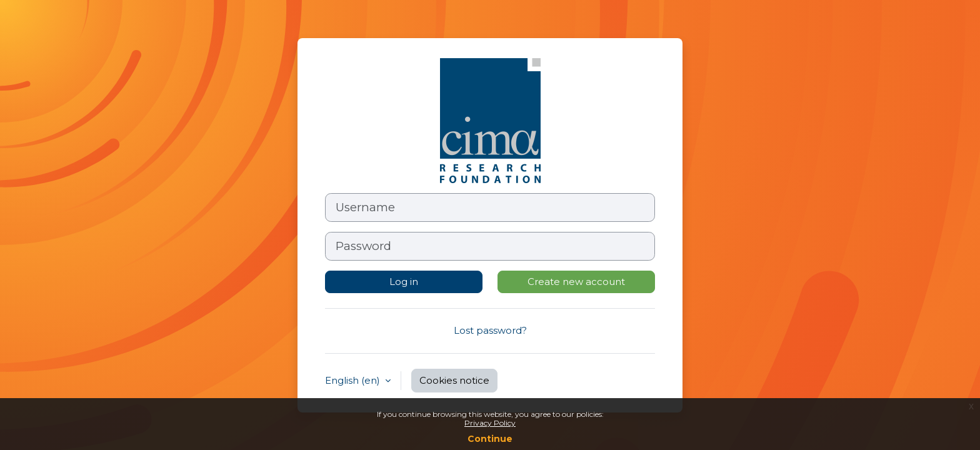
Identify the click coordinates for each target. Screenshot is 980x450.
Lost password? (490, 330)
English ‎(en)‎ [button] (354, 380)
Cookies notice (454, 380)
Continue (490, 439)
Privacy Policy (490, 423)
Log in (404, 282)
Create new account (576, 282)
